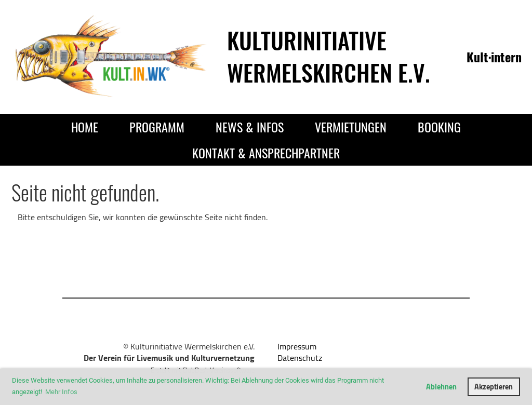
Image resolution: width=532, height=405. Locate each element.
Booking (439, 127)
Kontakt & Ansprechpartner (266, 153)
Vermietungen (351, 127)
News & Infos (250, 127)
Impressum (297, 346)
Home (85, 127)
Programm (157, 127)
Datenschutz (300, 358)
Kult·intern (494, 57)
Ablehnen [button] (441, 387)
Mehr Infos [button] (61, 392)
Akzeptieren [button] (494, 387)
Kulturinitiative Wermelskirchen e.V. (329, 56)
